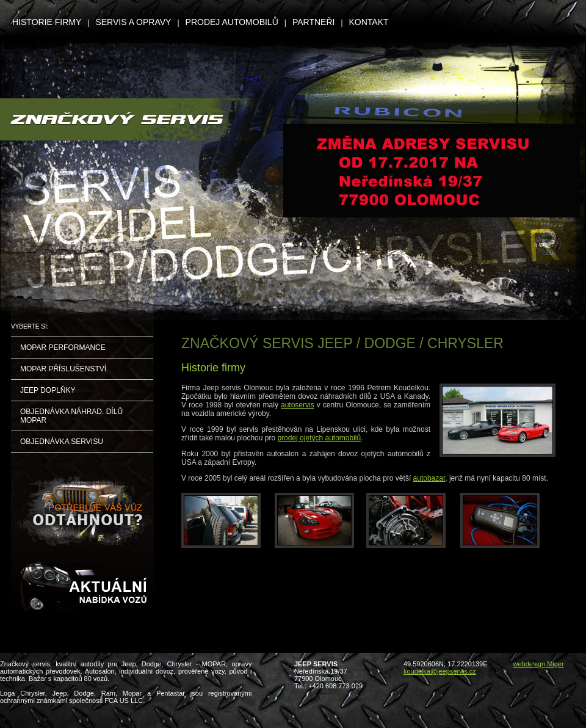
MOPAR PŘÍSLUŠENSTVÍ (63, 369)
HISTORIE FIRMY (47, 22)
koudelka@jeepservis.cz (440, 671)
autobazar (429, 478)
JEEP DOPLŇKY (48, 390)
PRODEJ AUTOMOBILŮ (232, 22)
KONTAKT (369, 22)
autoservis (298, 405)
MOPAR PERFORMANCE (63, 348)
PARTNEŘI (314, 22)
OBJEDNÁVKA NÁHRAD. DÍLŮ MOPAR (71, 416)
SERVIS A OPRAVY (133, 22)
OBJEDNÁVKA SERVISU (62, 442)
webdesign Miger (538, 664)
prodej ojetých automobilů (319, 438)
